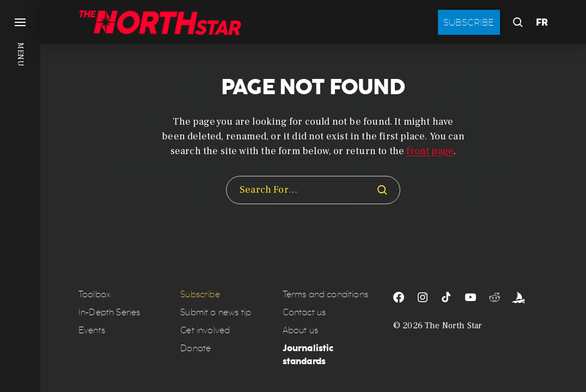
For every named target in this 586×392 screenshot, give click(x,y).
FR (542, 22)
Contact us (304, 312)
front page (430, 151)
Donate (196, 348)
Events (92, 330)
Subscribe (469, 22)
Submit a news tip (216, 312)
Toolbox (94, 294)
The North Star (453, 326)
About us (300, 330)
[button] (20, 196)
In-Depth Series (109, 312)
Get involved (205, 330)
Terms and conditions (325, 294)
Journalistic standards (308, 355)
